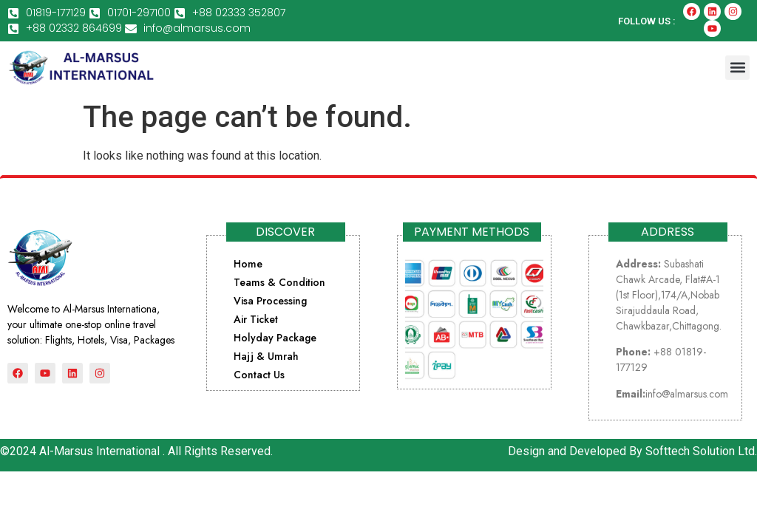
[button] (737, 68)
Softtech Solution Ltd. (701, 451)
